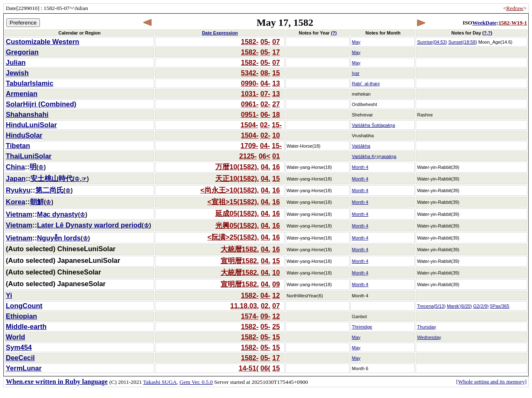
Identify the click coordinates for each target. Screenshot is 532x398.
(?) (334, 33)
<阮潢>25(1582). (233, 237)
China (15, 167)
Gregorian (22, 52)
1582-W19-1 (513, 23)
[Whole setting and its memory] (491, 382)
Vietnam (19, 214)
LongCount (24, 306)
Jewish (17, 73)
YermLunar (24, 368)
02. (265, 306)
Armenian (22, 94)
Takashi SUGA (160, 382)
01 (276, 156)
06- (266, 114)
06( (266, 368)
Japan (16, 178)
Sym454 (19, 347)
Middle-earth (26, 326)
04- (266, 83)
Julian (16, 62)
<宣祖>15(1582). (233, 202)
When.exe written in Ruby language (57, 382)
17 (276, 52)
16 (276, 167)
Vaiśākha (361, 146)
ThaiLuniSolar (29, 156)
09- (266, 316)
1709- (249, 146)
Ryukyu (18, 190)
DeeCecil (20, 358)
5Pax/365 (500, 306)
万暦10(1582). (237, 167)
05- (266, 42)
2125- (248, 156)
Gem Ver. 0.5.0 (196, 382)
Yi (9, 295)
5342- (250, 73)
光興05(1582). (237, 225)
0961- (250, 104)
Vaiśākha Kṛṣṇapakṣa (374, 156)
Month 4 (360, 167)
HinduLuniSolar (31, 125)
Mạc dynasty (58, 214)
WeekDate (484, 23)
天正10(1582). (237, 178)
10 (276, 135)
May (356, 42)
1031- (250, 94)
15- (277, 125)
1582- (250, 42)
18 (276, 114)
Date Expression (220, 33)
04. (265, 167)
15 (276, 73)
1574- (250, 316)
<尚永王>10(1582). (230, 190)
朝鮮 (37, 202)
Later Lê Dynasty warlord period (89, 225)
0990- (250, 83)
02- (266, 104)
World (15, 337)
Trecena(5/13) (431, 306)
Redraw (515, 8)
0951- (250, 114)
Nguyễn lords (59, 238)
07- (266, 94)
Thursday (426, 327)
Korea (16, 202)
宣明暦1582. (240, 261)
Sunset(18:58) (463, 42)
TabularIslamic (30, 83)
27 (276, 104)
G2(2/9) (481, 306)
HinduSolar (24, 135)
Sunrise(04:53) (432, 42)
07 (276, 42)
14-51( (249, 368)
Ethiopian (21, 316)
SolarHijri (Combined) (41, 104)
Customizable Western (43, 42)
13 (276, 83)
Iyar (355, 73)
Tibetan (18, 146)
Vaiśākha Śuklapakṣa (373, 125)
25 (276, 326)
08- (266, 73)
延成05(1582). (237, 213)
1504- (249, 125)
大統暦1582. (240, 249)
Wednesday (429, 337)
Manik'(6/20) (459, 306)
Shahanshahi (27, 114)
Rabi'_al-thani (366, 84)
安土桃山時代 (52, 178)
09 (276, 284)
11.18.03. (245, 306)
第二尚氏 (49, 190)
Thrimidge (362, 327)
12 (276, 295)
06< (264, 156)
